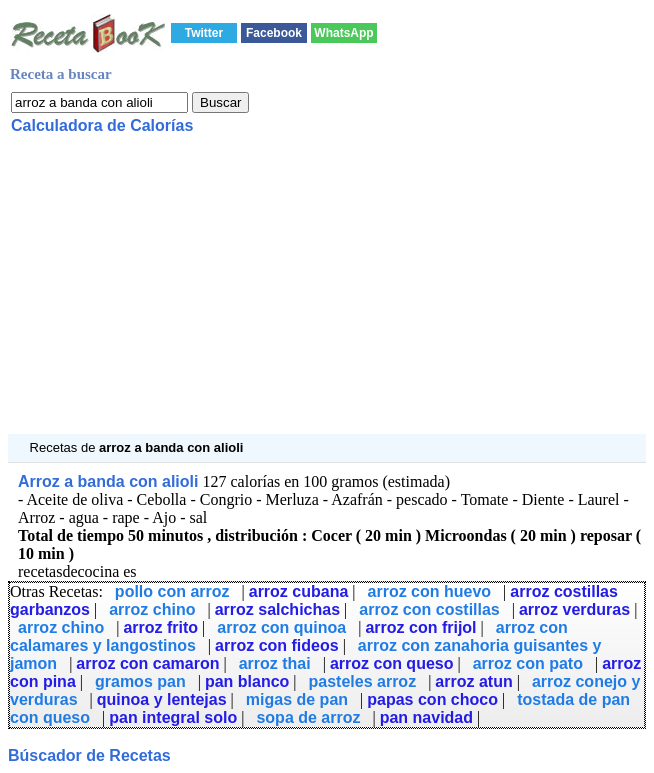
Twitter (204, 33)
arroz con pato (528, 663)
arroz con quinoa (281, 627)
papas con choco (432, 699)
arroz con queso (392, 663)
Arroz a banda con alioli (108, 481)
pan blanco (247, 681)
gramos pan (140, 681)
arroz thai (275, 663)
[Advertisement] (327, 294)
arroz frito (160, 627)
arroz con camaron (147, 663)
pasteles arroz (363, 681)
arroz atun (473, 681)
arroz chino (152, 609)
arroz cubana (299, 591)
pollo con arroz (172, 591)
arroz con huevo (430, 591)
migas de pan (297, 699)
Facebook (274, 33)
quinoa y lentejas (162, 699)
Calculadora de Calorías (102, 125)
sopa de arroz (308, 717)
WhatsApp (343, 33)
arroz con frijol (420, 627)
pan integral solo (173, 717)
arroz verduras (574, 609)
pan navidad (426, 717)
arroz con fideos (277, 645)
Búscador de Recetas (89, 755)
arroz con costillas (429, 609)
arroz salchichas (277, 609)
